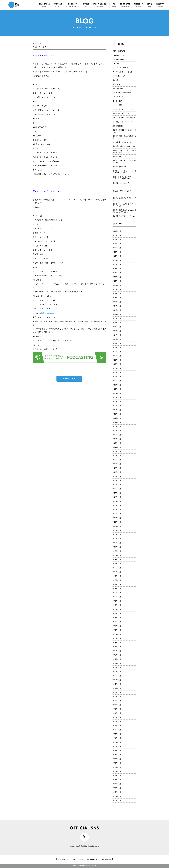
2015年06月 (117, 776)
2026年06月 (117, 231)
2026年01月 (117, 248)
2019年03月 (117, 588)
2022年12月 (117, 402)
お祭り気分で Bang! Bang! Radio (124, 118)
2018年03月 (117, 638)
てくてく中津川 (118, 101)
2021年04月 (117, 485)
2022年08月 (117, 418)
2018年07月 (117, 622)
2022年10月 (117, 410)
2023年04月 (117, 385)
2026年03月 (117, 239)
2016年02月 (117, 742)
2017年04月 (117, 684)
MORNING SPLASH (119, 51)
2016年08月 (117, 717)
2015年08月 (117, 767)
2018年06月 (117, 626)
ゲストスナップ (118, 97)
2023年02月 (117, 393)
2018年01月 (117, 647)
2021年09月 (117, 464)
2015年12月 (117, 751)
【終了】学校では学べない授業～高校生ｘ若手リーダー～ (124, 151)
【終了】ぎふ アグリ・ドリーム (124, 216)
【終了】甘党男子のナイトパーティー (124, 199)
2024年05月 (117, 331)
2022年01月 (117, 447)
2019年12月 (117, 551)
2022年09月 (117, 414)
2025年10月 (117, 260)
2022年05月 (117, 431)
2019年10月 (117, 559)
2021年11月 (117, 456)
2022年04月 (117, 435)
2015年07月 (117, 771)
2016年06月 (117, 726)
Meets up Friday (118, 59)
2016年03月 (117, 738)
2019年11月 (117, 555)
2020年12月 (117, 501)
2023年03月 (117, 389)
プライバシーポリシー (78, 859)
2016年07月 (117, 721)
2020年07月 (117, 522)
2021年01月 (117, 497)
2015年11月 (117, 755)
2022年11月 (117, 406)
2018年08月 (117, 618)
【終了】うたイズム (120, 167)
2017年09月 (117, 663)
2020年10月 (117, 510)
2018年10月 (117, 609)
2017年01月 (117, 697)
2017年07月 (117, 672)
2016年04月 (117, 734)
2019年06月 (117, 576)
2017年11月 (117, 655)
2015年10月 (117, 759)
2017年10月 (117, 659)
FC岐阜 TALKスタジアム (121, 113)
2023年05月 (117, 381)
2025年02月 (117, 294)
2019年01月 (117, 597)
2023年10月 (117, 360)
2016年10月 (117, 709)
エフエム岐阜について (64, 859)
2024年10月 (117, 310)
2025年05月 (117, 281)
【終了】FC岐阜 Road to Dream (124, 146)
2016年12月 (117, 701)
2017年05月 (117, 680)
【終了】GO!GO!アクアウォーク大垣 (124, 131)
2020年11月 (117, 505)
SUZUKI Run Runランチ (121, 76)
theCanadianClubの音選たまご (123, 93)
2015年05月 (117, 780)
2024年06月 (117, 327)
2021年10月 (117, 460)
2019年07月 (117, 572)
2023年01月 (117, 397)
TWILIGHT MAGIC (119, 55)
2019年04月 (117, 584)
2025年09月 (117, 264)
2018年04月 (117, 634)
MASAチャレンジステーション (123, 109)
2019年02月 (117, 593)
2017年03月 (117, 688)
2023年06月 (117, 377)
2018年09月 (117, 613)
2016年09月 (117, 713)
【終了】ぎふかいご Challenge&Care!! (124, 172)
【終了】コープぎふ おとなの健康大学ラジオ (124, 162)
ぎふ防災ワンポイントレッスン (123, 122)
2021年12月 (117, 451)
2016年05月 (117, 730)
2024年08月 (117, 318)
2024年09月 (117, 314)
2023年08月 (117, 368)
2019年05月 (117, 580)
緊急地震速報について (93, 859)
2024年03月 (117, 339)
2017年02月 (117, 692)
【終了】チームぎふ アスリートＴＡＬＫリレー (124, 205)
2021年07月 (117, 472)
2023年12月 (117, 352)
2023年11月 (117, 356)
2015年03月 (117, 788)
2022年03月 (117, 439)
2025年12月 (117, 252)
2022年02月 (117, 443)
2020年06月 (117, 526)
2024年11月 (117, 306)
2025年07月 (117, 273)
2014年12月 (117, 800)
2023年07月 (117, 372)
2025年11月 (117, 256)
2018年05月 (117, 630)
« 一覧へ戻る (69, 379)
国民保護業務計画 (106, 859)
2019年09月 (117, 564)
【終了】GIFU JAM (119, 156)
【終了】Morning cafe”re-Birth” (124, 183)
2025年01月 (117, 298)
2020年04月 (117, 535)
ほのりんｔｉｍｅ (119, 84)
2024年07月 (117, 323)
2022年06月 (117, 426)
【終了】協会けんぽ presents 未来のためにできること (124, 211)
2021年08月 (117, 468)
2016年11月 (117, 705)
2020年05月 (117, 530)
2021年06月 (117, 476)
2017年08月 (117, 667)
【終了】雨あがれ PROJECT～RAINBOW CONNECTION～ (124, 178)
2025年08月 (117, 269)
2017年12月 (117, 651)
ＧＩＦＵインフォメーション (123, 72)
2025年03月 (117, 289)
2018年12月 (117, 601)
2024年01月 (117, 348)
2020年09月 (117, 514)
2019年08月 (117, 568)
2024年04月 (117, 335)
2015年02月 (117, 792)
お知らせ (116, 64)
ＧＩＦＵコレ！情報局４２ (122, 68)
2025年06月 (117, 277)
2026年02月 (117, 244)
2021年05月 (117, 480)
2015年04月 (117, 784)
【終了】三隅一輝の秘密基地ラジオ (124, 137)
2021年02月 (117, 493)
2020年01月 (117, 547)
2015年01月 (117, 796)
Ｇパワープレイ (118, 88)
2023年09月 (117, 364)
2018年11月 (117, 605)
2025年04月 (117, 285)
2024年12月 (117, 302)
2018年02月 (117, 643)
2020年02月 (117, 543)
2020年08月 (117, 518)
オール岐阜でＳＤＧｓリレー (123, 142)
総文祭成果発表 (118, 126)
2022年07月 (117, 422)
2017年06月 (117, 676)
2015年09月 (117, 763)
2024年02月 (117, 343)
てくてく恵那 (117, 105)
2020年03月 (117, 539)
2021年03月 (117, 489)
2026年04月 (117, 235)
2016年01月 (117, 746)
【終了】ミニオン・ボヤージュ (123, 80)
